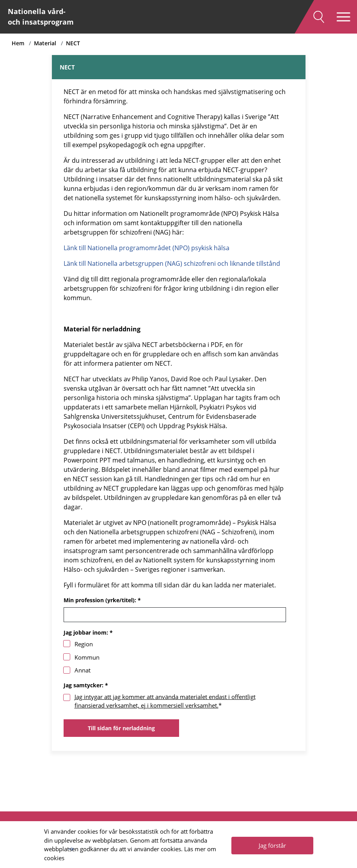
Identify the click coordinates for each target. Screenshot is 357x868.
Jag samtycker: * (86, 685)
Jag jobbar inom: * (88, 632)
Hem (18, 43)
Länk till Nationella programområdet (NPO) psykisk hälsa (147, 248)
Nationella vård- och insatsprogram (41, 17)
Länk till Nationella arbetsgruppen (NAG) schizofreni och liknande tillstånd (172, 263)
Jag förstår (272, 845)
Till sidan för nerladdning (121, 728)
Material (45, 43)
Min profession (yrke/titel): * (102, 600)
